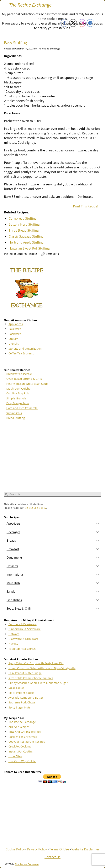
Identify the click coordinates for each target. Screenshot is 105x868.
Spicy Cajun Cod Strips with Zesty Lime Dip (36, 663)
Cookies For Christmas (23, 737)
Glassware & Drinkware (24, 639)
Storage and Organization (25, 349)
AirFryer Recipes (19, 727)
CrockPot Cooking (20, 746)
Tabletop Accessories (22, 649)
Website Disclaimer (85, 849)
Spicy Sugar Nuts (19, 707)
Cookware (15, 334)
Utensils (14, 344)
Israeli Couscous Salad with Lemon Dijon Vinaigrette (42, 668)
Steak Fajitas (16, 688)
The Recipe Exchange (30, 5)
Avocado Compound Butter (26, 698)
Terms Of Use (59, 849)
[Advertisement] (52, 454)
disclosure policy (35, 508)
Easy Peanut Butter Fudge (25, 673)
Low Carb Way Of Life (22, 761)
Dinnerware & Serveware (25, 629)
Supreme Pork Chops (22, 702)
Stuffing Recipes (27, 254)
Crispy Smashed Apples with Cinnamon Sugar (38, 683)
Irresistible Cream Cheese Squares (31, 678)
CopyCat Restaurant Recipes (27, 742)
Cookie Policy (15, 849)
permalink (52, 254)
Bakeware (15, 329)
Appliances (16, 324)
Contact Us (52, 857)
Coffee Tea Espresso (21, 353)
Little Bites (15, 756)
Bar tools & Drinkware (23, 624)
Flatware (14, 634)
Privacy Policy (37, 849)
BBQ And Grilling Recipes (25, 732)
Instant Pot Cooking (21, 751)
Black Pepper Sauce (21, 693)
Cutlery (13, 339)
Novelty (13, 644)
